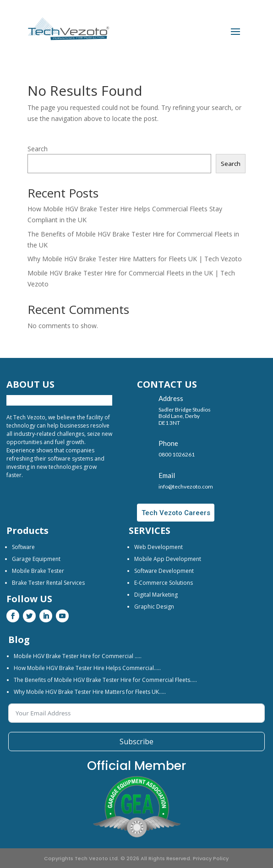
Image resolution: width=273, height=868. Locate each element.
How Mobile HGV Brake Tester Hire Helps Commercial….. (87, 668)
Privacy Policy (211, 858)
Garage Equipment (36, 559)
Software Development (164, 571)
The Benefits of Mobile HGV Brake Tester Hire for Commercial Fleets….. (105, 680)
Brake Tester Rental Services (48, 583)
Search (38, 149)
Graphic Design (154, 607)
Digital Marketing (156, 595)
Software (23, 547)
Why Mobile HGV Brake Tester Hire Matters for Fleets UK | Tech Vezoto (135, 259)
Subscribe (136, 742)
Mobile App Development (168, 559)
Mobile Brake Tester (38, 571)
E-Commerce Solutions (164, 583)
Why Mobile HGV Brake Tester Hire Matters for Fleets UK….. (90, 692)
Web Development (158, 547)
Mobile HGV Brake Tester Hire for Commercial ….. (78, 656)
